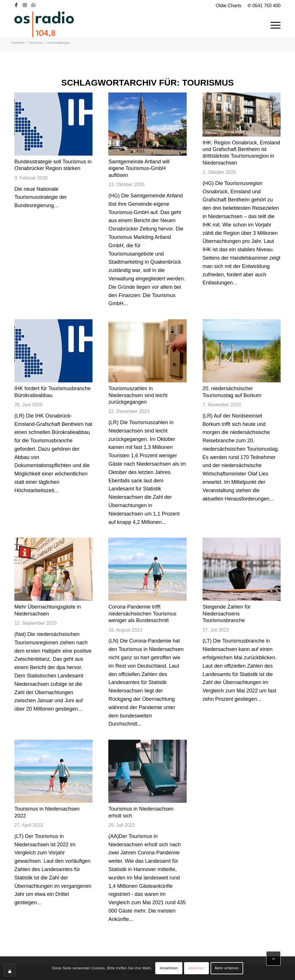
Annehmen (169, 968)
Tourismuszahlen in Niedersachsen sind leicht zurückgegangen (138, 395)
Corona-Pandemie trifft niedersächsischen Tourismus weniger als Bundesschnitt (142, 614)
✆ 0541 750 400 (264, 6)
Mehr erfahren (227, 968)
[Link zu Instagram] (25, 5)
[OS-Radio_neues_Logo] (44, 24)
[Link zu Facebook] (16, 5)
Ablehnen (196, 968)
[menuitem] (229, 6)
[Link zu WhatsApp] (33, 5)
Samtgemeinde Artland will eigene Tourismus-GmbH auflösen (139, 168)
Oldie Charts (229, 6)
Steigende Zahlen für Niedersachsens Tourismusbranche (227, 614)
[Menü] (274, 24)
